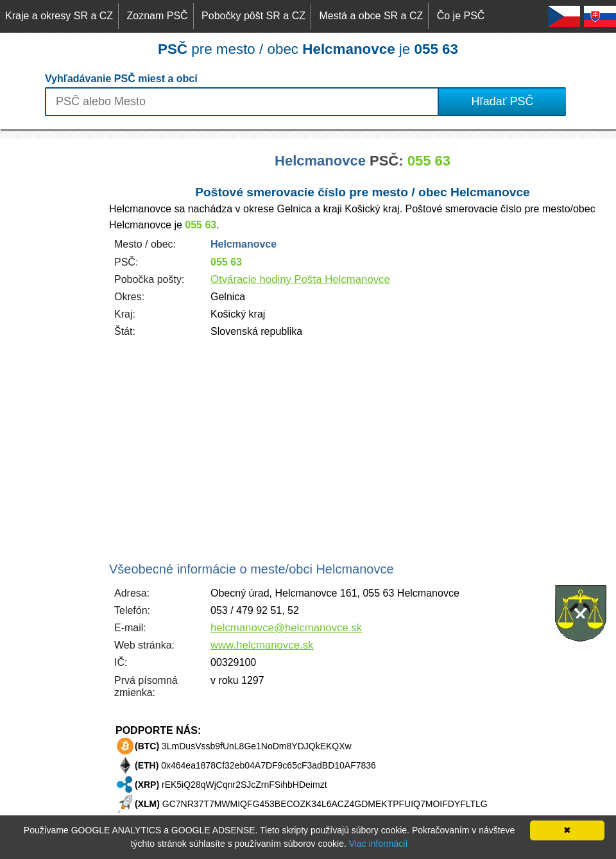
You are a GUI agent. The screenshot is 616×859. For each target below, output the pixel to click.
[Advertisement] (51, 331)
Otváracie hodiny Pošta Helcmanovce (300, 279)
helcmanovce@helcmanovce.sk (286, 628)
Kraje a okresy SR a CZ (59, 16)
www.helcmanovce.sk (262, 645)
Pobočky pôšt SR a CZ (253, 16)
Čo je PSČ (461, 16)
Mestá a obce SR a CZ (371, 16)
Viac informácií (379, 844)
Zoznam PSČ (158, 16)
